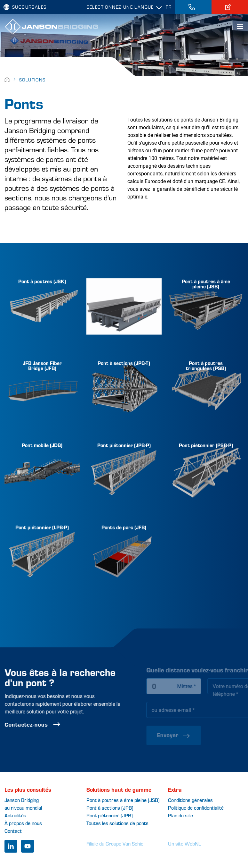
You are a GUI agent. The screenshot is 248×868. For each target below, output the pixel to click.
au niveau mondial (23, 808)
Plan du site (180, 815)
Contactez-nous (47, 724)
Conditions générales (190, 800)
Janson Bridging (22, 800)
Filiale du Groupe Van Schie (115, 843)
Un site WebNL (184, 843)
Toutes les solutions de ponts (117, 823)
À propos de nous (23, 823)
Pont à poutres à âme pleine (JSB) (123, 800)
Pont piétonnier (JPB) (110, 815)
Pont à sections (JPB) (110, 808)
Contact (13, 831)
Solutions (32, 80)
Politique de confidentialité (196, 808)
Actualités (15, 815)
